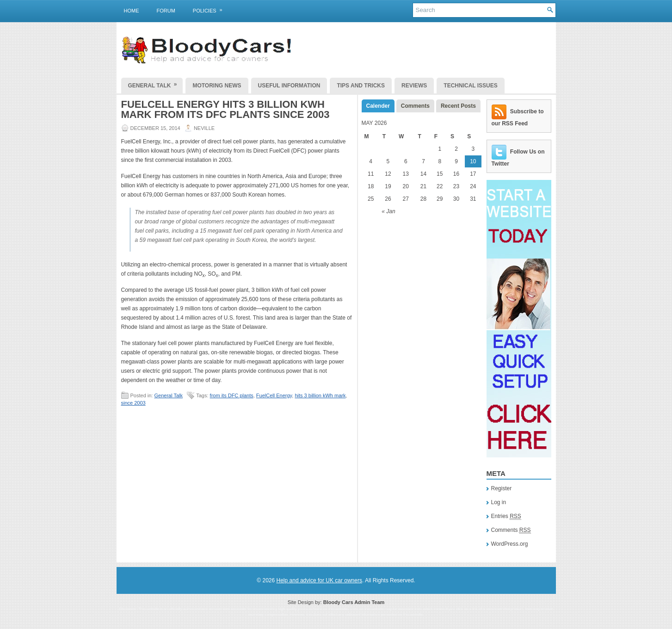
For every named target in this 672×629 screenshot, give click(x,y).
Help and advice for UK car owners (319, 580)
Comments (415, 106)
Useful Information (289, 86)
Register (502, 488)
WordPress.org (510, 544)
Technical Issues (470, 86)
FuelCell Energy (274, 395)
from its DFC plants (232, 395)
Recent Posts (458, 106)
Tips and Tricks (361, 86)
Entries (506, 516)
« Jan (388, 211)
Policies (211, 9)
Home (132, 11)
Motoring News (217, 86)
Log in (499, 502)
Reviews (414, 86)
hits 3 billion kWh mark (320, 395)
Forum (166, 11)
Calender (378, 106)
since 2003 (133, 403)
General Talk (156, 83)
